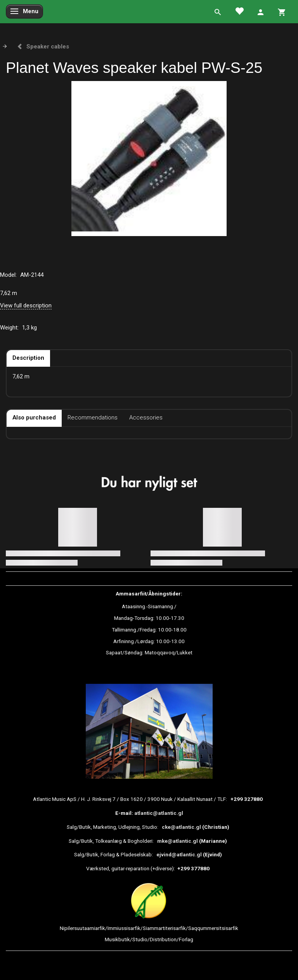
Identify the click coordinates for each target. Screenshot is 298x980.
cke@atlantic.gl (181, 827)
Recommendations (93, 418)
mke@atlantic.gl (178, 841)
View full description (26, 305)
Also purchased (34, 418)
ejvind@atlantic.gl (179, 854)
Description (28, 358)
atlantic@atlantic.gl (159, 813)
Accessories (146, 418)
